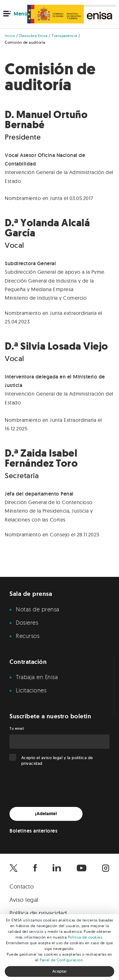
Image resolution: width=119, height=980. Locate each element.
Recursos (28, 636)
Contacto (22, 886)
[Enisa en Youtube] (82, 868)
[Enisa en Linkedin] (57, 868)
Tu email (17, 728)
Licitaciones (31, 690)
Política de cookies (85, 937)
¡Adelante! (46, 814)
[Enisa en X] (13, 868)
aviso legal (52, 758)
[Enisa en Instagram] (106, 868)
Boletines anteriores (33, 831)
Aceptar (60, 971)
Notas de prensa (38, 609)
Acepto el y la (57, 761)
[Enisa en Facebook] (35, 868)
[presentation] (58, 787)
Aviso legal (24, 900)
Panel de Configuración (61, 960)
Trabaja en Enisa (37, 677)
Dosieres (27, 622)
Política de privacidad (38, 913)
